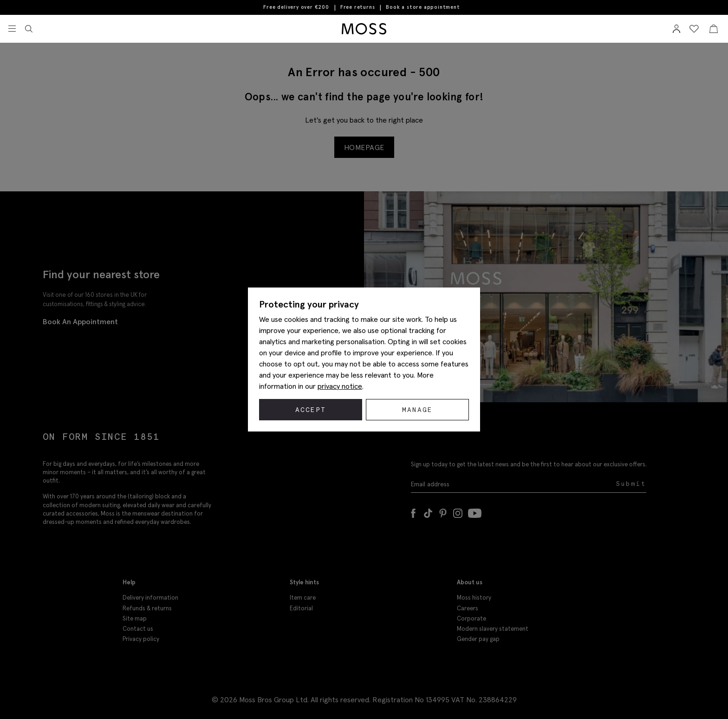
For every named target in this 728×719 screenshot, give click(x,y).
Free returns (358, 7)
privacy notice (340, 386)
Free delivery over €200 (296, 7)
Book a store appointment (423, 7)
